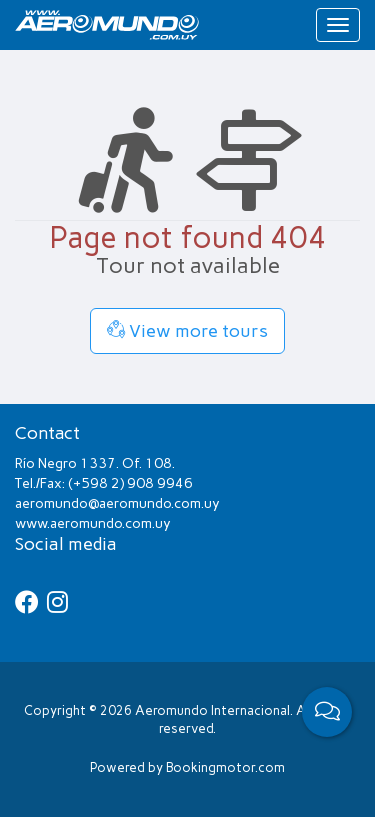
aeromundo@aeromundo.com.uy (117, 503)
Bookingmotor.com (225, 767)
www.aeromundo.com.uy (93, 523)
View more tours (187, 331)
